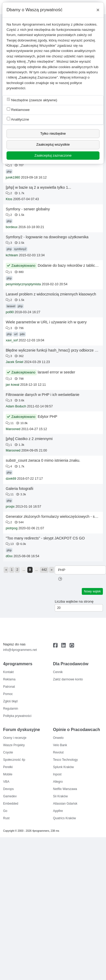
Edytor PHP (48, 417)
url (16, 334)
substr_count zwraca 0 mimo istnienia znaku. (43, 460)
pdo (22, 334)
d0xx (9, 556)
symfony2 (20, 249)
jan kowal (13, 385)
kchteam (12, 255)
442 (44, 570)
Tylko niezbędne (53, 133)
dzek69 (11, 479)
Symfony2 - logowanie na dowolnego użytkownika (47, 237)
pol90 (10, 312)
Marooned (13, 429)
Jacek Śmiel (14, 362)
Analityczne (18, 119)
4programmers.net (37, 24)
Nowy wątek (92, 591)
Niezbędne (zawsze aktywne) (32, 100)
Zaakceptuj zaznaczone (53, 155)
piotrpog (12, 528)
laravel (11, 306)
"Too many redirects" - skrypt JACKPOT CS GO (45, 538)
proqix (10, 507)
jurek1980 (13, 177)
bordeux (12, 227)
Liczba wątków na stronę (74, 601)
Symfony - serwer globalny (28, 209)
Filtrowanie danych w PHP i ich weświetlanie (43, 395)
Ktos (9, 199)
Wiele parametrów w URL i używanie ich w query (46, 322)
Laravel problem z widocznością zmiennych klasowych (51, 294)
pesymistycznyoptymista (23, 284)
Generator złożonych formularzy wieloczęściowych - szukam (56, 516)
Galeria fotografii (20, 489)
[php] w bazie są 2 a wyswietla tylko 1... (38, 187)
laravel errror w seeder (57, 372)
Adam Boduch (16, 406)
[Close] (98, 10)
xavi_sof (12, 340)
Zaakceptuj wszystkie (53, 144)
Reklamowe (18, 109)
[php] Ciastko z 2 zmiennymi (29, 439)
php (9, 171)
